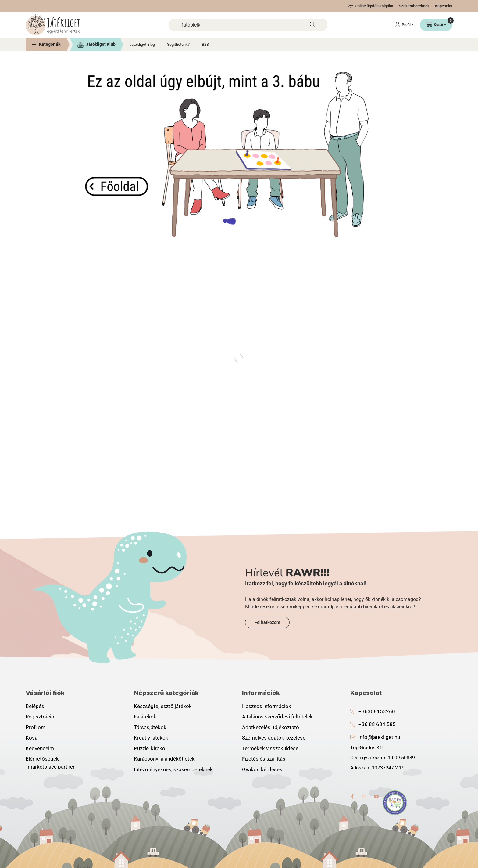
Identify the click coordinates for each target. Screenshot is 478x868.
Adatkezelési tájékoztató (271, 727)
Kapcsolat (444, 6)
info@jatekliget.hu (379, 737)
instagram (364, 797)
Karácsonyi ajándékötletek (164, 759)
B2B (205, 44)
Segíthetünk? (178, 44)
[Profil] (404, 25)
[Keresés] (312, 25)
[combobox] (248, 25)
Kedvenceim (40, 748)
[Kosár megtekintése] (436, 25)
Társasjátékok (150, 727)
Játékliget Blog (142, 44)
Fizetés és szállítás (264, 759)
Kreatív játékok (151, 738)
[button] (46, 44)
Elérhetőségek (42, 759)
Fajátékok (145, 717)
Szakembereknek (414, 6)
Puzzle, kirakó (150, 748)
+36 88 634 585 (377, 724)
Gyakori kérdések (262, 769)
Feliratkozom (267, 622)
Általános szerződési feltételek (277, 717)
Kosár (32, 738)
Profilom (36, 727)
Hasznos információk (267, 706)
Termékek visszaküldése (270, 748)
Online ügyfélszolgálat (374, 6)
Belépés (35, 706)
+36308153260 (377, 711)
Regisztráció (40, 717)
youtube (376, 797)
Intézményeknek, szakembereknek (173, 769)
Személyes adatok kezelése (274, 738)
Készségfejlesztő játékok (163, 706)
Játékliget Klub (101, 44)
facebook (352, 797)
